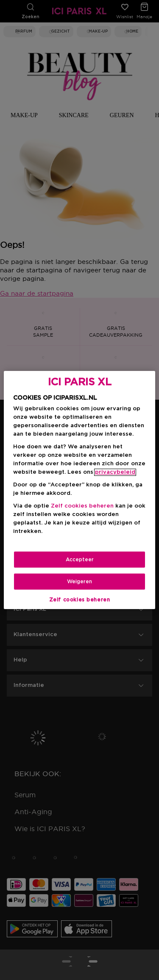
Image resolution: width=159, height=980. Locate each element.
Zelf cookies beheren (82, 506)
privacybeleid (115, 472)
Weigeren (79, 582)
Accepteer (80, 560)
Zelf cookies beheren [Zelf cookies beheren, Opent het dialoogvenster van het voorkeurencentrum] (80, 600)
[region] (79, 490)
